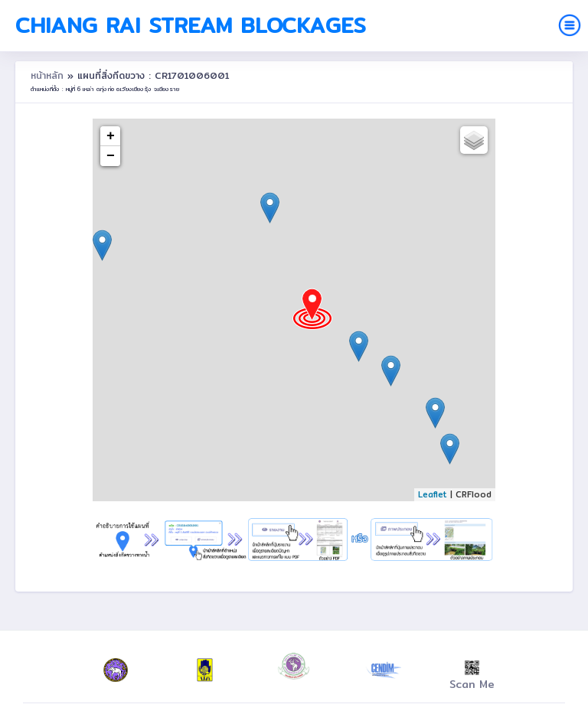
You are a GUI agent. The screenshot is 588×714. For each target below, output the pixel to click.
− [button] (111, 156)
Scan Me (472, 677)
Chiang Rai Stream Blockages (191, 25)
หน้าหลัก (49, 75)
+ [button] (111, 136)
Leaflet (433, 494)
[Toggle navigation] (570, 25)
